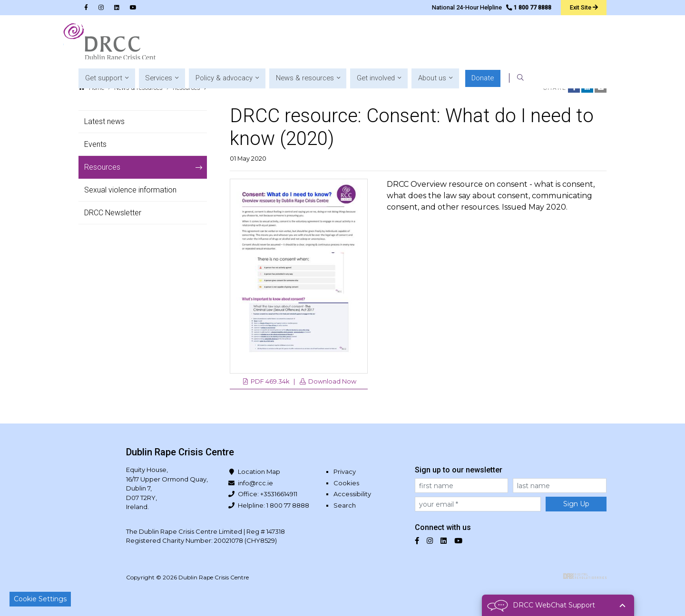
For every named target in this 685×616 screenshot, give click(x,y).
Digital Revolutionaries (585, 576)
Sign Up (576, 504)
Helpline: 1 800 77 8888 (274, 505)
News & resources (138, 88)
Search (345, 505)
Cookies (346, 483)
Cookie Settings (40, 599)
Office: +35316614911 (268, 494)
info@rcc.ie (255, 483)
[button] (228, 43)
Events (95, 144)
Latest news (104, 121)
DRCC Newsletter (113, 213)
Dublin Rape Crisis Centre (110, 43)
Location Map (259, 472)
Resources (186, 88)
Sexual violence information (130, 190)
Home (97, 88)
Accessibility (352, 494)
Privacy (345, 472)
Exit (583, 7)
